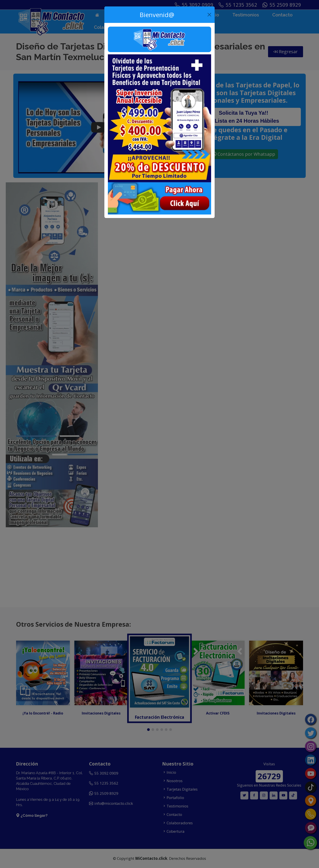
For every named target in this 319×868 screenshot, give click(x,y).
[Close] (209, 15)
